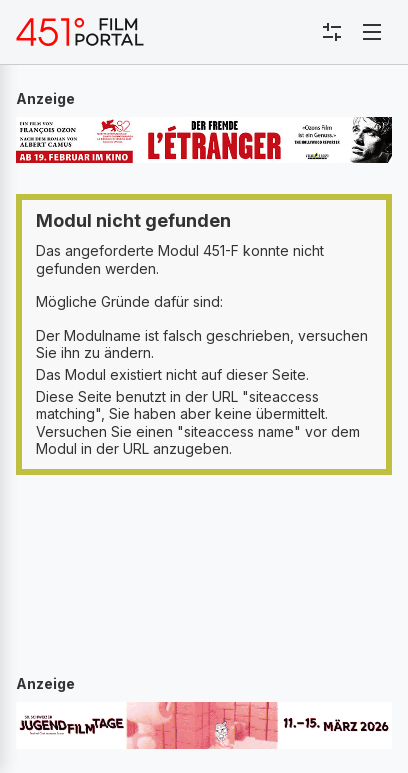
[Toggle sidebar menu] (332, 32)
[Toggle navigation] (372, 32)
